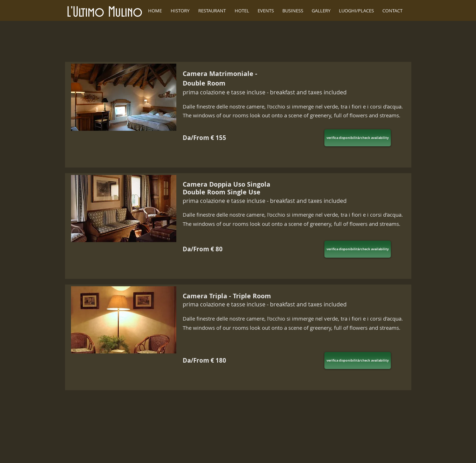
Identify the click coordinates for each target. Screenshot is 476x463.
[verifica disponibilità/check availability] (358, 138)
